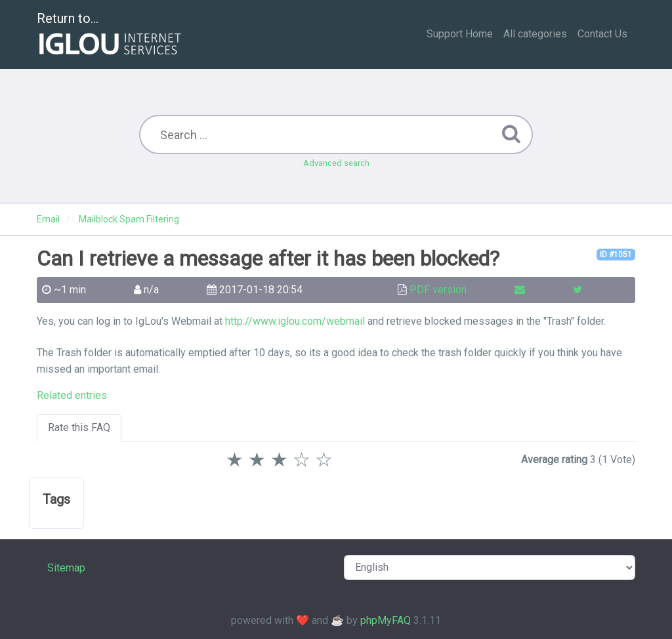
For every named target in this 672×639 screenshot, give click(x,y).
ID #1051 (616, 255)
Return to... (111, 35)
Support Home (460, 34)
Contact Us (602, 34)
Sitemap (66, 568)
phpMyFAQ (386, 620)
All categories (535, 34)
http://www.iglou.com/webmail (295, 321)
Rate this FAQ (79, 427)
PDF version (438, 290)
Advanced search (336, 163)
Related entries (72, 395)
